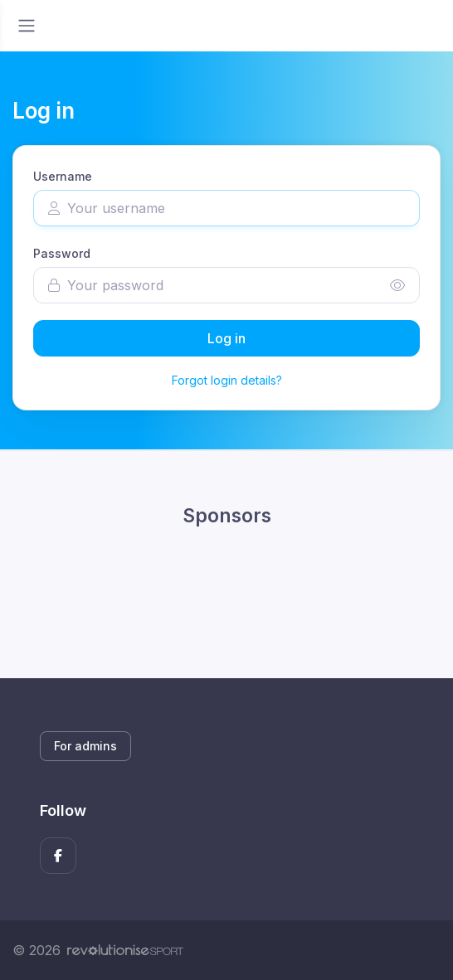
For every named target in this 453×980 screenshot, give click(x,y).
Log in (226, 338)
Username (63, 176)
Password (62, 253)
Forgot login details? (227, 380)
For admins (85, 746)
